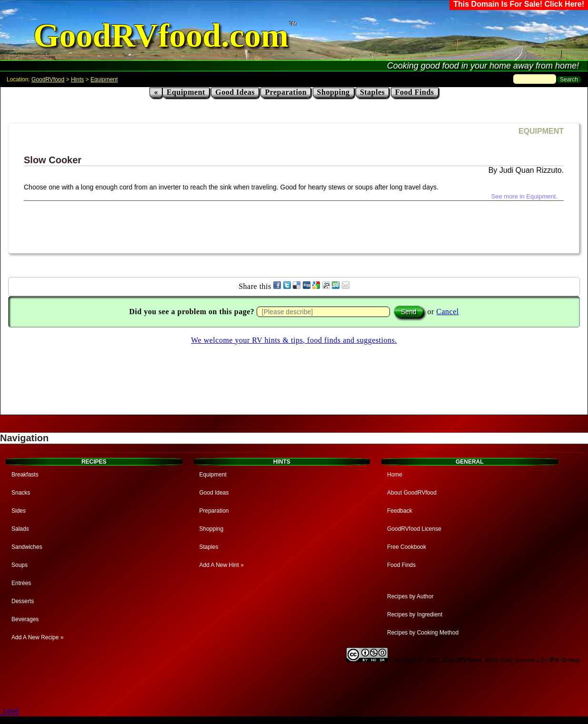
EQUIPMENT (541, 131)
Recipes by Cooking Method (423, 633)
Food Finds (415, 92)
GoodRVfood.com (161, 35)
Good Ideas (235, 92)
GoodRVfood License (414, 529)
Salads (20, 529)
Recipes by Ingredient (415, 615)
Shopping (334, 92)
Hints (77, 79)
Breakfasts (25, 475)
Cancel (447, 312)
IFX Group (565, 660)
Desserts (23, 601)
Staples (372, 92)
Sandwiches (27, 547)
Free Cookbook (407, 547)
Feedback (400, 511)
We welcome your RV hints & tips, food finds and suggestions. (294, 340)
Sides (19, 511)
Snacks (21, 493)
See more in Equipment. (524, 196)
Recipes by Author (410, 596)
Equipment (104, 79)
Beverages (25, 619)
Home (395, 475)
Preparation (286, 92)
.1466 (10, 712)
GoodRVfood (48, 79)
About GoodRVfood (412, 493)
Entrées (21, 583)
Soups (20, 565)
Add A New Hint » (222, 565)
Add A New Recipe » (37, 637)
